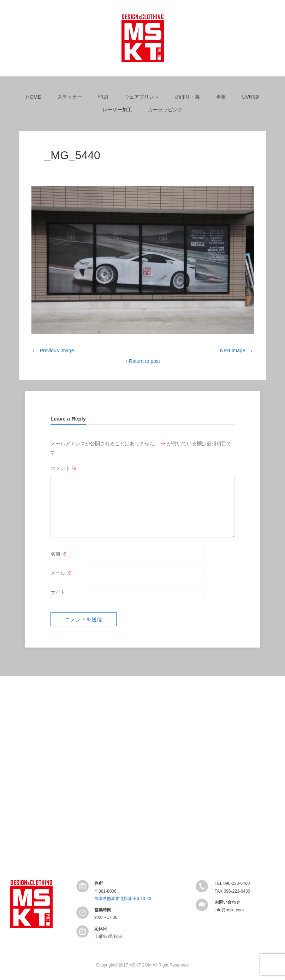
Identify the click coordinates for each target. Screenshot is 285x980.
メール (61, 573)
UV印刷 (250, 97)
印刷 (103, 97)
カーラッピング (165, 110)
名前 (59, 554)
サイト (58, 592)
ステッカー (70, 97)
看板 (221, 97)
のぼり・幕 (188, 97)
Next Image (237, 350)
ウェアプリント (142, 97)
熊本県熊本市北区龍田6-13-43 (123, 899)
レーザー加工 (117, 110)
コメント (64, 468)
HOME (34, 97)
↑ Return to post (142, 361)
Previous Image (53, 350)
